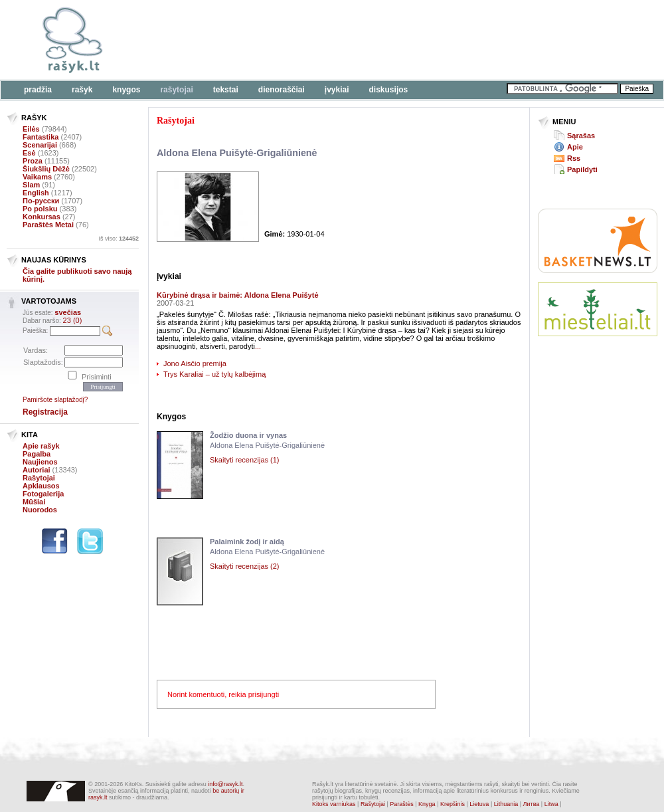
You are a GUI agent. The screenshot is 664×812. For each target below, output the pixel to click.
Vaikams (37, 177)
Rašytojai (176, 90)
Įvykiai (337, 90)
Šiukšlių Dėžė (46, 169)
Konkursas (41, 217)
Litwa (551, 804)
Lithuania (506, 804)
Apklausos (41, 486)
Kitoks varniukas (334, 804)
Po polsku (40, 209)
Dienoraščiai (282, 90)
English (36, 193)
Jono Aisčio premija (195, 363)
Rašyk (82, 90)
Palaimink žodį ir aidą (247, 542)
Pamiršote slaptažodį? (55, 400)
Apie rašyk (41, 446)
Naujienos (40, 462)
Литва (532, 804)
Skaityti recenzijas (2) (245, 566)
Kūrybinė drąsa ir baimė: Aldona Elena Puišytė (238, 295)
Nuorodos (40, 510)
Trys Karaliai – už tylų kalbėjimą (214, 374)
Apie (575, 147)
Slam (31, 185)
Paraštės (402, 804)
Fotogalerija (43, 494)
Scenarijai (40, 145)
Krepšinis (453, 804)
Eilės (31, 129)
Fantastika (41, 137)
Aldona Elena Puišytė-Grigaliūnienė (237, 153)
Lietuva (479, 804)
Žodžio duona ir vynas (248, 435)
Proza (33, 161)
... (258, 346)
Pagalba (37, 454)
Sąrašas (581, 136)
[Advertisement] (598, 395)
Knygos (126, 90)
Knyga (427, 804)
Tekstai (226, 90)
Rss (574, 158)
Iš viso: (119, 239)
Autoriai (37, 470)
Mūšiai (34, 502)
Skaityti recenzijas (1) (245, 460)
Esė (29, 153)
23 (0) (73, 320)
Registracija (45, 412)
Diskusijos (389, 90)
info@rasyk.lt (225, 784)
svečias (68, 312)
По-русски (41, 201)
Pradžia (38, 90)
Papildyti (582, 169)
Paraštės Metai (48, 225)
